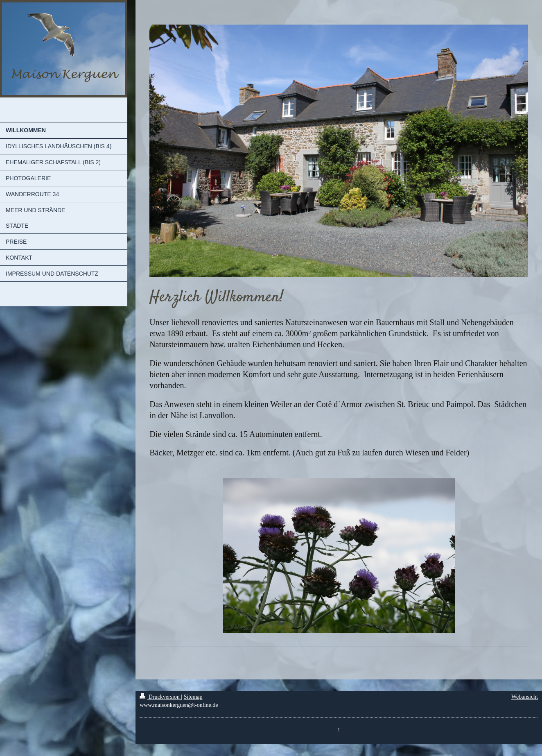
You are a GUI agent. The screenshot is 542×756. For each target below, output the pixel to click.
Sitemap (193, 697)
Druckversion (160, 697)
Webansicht (525, 697)
